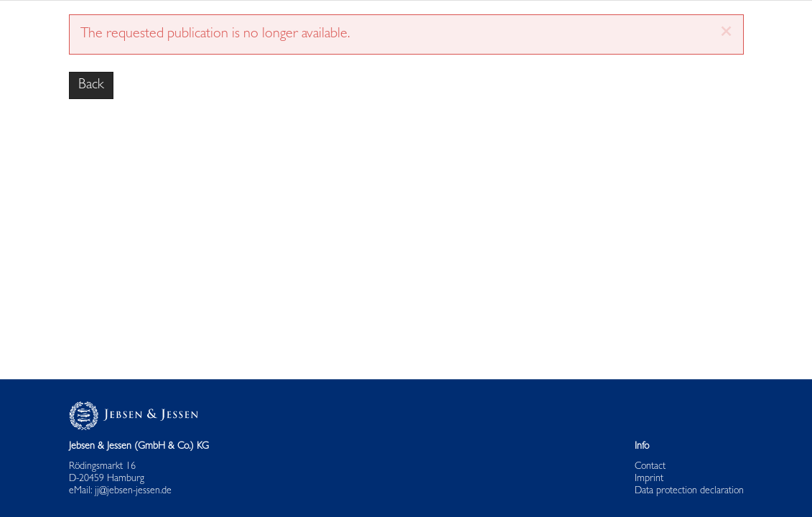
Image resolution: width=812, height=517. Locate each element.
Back (91, 85)
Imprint (649, 479)
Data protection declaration (689, 491)
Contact (650, 467)
